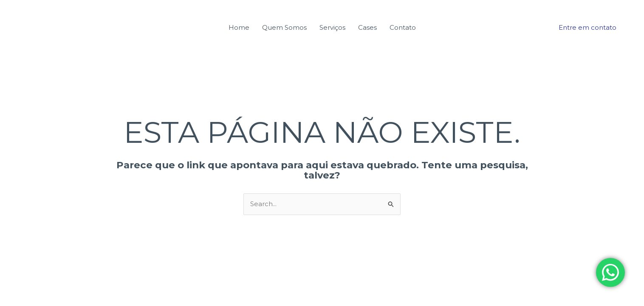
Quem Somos (284, 27)
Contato (403, 27)
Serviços (332, 27)
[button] (588, 27)
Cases (367, 27)
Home (239, 27)
